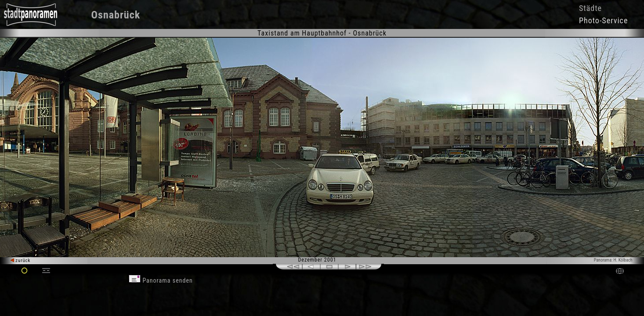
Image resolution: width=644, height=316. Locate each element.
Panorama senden (161, 280)
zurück (20, 260)
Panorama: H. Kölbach (613, 260)
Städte (590, 8)
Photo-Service (603, 20)
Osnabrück (116, 15)
